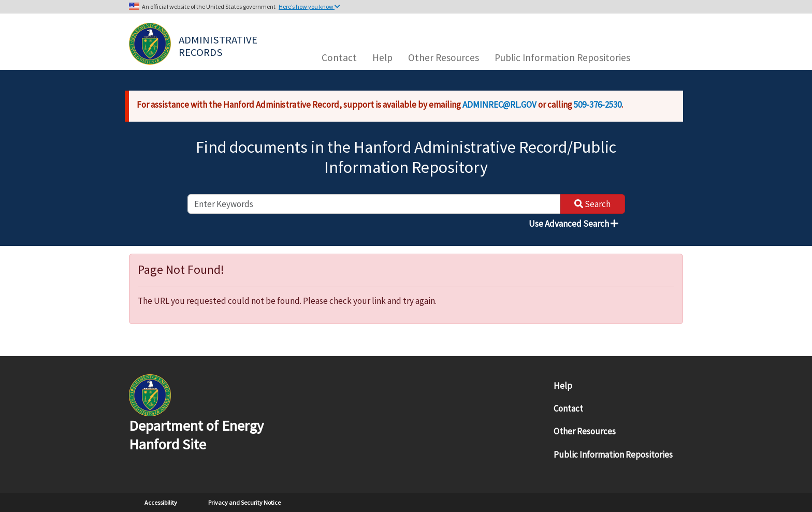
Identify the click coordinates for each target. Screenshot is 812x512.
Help (382, 57)
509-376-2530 (598, 105)
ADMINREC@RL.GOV (499, 105)
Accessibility (161, 502)
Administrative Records (219, 45)
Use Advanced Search (574, 224)
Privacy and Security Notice (244, 502)
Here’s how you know (309, 6)
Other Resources (444, 57)
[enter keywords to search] (374, 204)
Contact (339, 57)
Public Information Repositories (562, 57)
